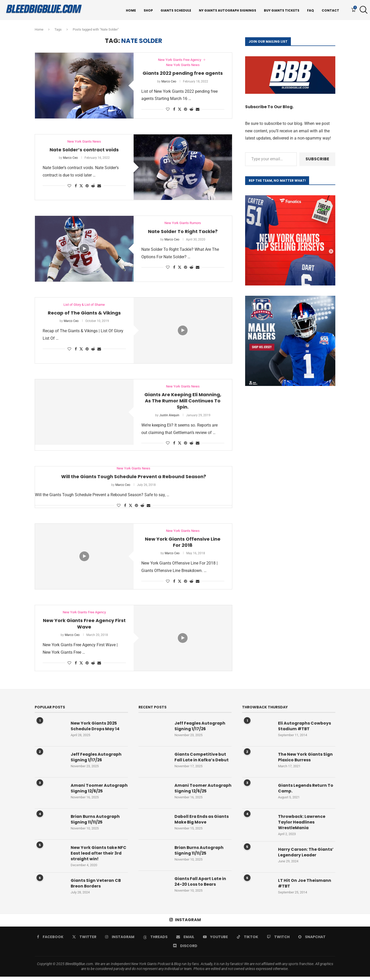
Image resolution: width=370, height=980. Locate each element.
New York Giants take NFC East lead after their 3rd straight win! (99, 857)
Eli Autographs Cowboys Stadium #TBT (305, 727)
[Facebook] (50, 940)
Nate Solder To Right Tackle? (183, 232)
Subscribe (317, 160)
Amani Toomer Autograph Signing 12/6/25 (92, 793)
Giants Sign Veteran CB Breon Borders (96, 887)
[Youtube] (215, 940)
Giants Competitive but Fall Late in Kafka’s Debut (202, 759)
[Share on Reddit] (191, 110)
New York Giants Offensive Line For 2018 (183, 543)
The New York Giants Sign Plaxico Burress (306, 759)
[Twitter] (84, 940)
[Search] (362, 11)
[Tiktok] (247, 940)
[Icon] (84, 250)
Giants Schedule (176, 10)
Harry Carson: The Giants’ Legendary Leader (306, 854)
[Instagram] (120, 940)
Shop (148, 10)
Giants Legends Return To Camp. (306, 790)
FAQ (311, 10)
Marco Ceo (169, 83)
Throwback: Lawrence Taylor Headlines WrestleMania (302, 824)
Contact (330, 10)
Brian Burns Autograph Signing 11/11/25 (96, 823)
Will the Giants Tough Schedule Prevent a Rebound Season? (134, 478)
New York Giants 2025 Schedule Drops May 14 (95, 727)
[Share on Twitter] (180, 110)
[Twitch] (278, 940)
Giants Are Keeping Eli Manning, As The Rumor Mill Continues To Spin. (183, 402)
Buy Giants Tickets (282, 10)
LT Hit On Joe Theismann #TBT (305, 885)
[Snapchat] (312, 940)
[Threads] (155, 940)
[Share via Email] (198, 110)
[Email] (185, 940)
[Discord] (185, 949)
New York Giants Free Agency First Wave (84, 625)
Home (131, 10)
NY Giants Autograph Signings (228, 10)
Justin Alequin (169, 416)
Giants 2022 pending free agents (183, 74)
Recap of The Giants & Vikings (84, 314)
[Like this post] (168, 110)
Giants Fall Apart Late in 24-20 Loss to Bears (201, 885)
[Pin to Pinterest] (186, 110)
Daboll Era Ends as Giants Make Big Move (202, 823)
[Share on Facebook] (174, 110)
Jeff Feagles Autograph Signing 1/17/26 (97, 759)
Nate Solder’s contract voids (84, 151)
